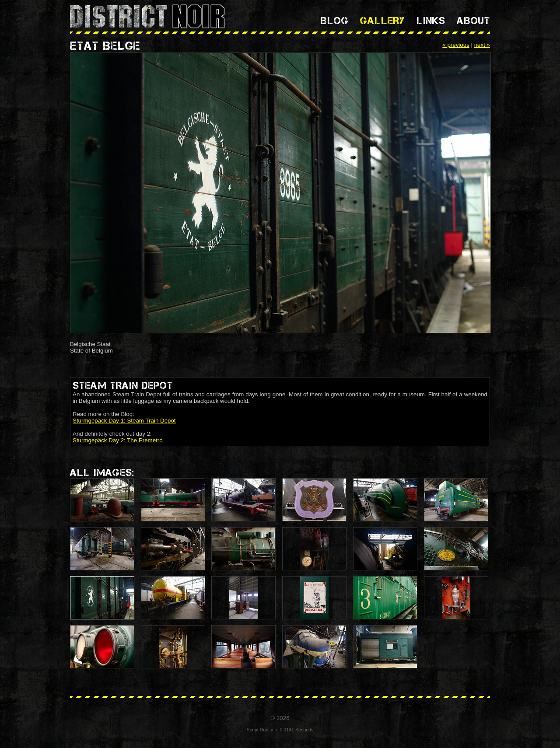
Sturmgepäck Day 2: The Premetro (118, 440)
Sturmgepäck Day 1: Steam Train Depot (124, 421)
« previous (456, 45)
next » (482, 45)
